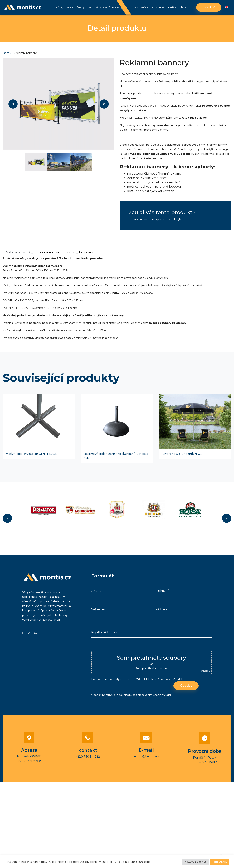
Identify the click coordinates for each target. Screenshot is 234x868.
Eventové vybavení (98, 7)
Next (104, 104)
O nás (134, 7)
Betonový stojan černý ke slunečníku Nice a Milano (116, 456)
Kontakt (161, 7)
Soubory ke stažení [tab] (80, 252)
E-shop (209, 7)
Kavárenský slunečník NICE (182, 454)
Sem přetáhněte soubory (152, 668)
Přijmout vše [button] (220, 862)
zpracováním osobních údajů (154, 695)
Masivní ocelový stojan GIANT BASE (31, 454)
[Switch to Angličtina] (226, 7)
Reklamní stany (75, 7)
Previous (13, 104)
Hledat (183, 7)
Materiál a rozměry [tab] (20, 252)
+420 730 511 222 (88, 757)
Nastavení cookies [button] (196, 862)
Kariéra (172, 7)
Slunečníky (57, 7)
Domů (7, 53)
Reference (147, 7)
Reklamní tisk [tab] (49, 252)
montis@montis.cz (146, 756)
